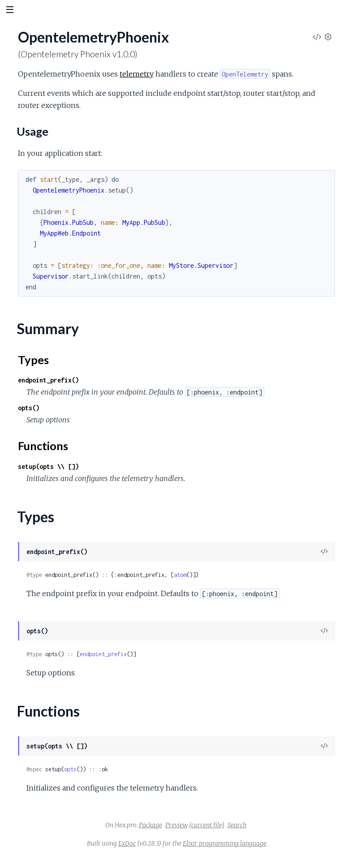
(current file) (207, 825)
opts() (29, 408)
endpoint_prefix (103, 654)
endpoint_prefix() (48, 380)
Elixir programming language (225, 843)
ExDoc (127, 843)
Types (33, 360)
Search (237, 825)
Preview (176, 825)
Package (150, 825)
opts (70, 769)
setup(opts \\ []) (48, 466)
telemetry (137, 74)
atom (180, 575)
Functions (43, 446)
